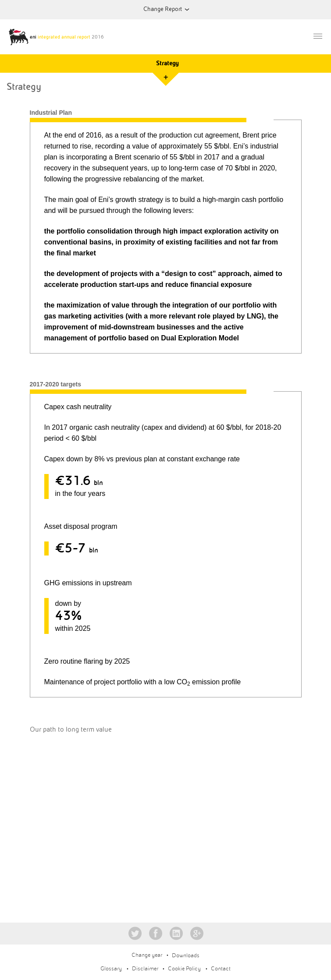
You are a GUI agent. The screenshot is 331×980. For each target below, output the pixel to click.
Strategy (167, 63)
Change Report (163, 9)
